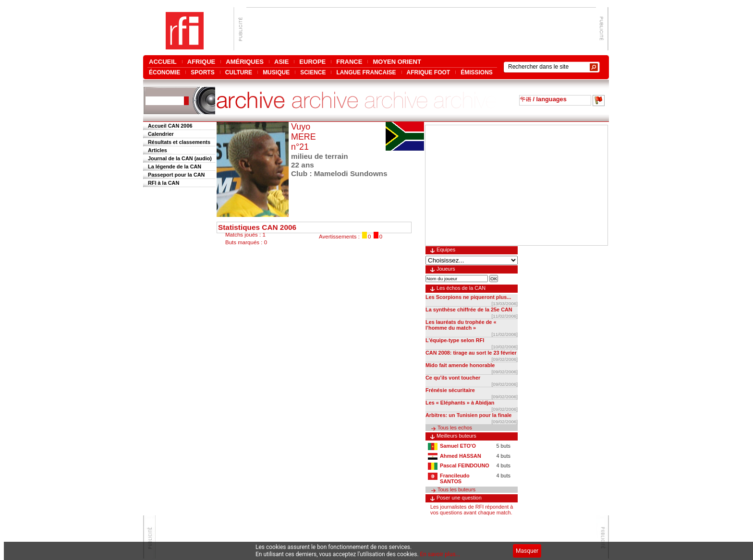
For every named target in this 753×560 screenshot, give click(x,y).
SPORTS (202, 72)
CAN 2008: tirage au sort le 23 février (471, 353)
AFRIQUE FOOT (429, 72)
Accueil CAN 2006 (170, 126)
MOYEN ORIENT (397, 62)
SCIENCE (313, 72)
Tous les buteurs (456, 489)
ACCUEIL (163, 62)
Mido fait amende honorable (460, 365)
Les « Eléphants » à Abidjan (460, 403)
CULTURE (239, 72)
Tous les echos (455, 428)
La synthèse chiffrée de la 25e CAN (469, 310)
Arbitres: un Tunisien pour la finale (468, 415)
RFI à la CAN (164, 183)
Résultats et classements (179, 142)
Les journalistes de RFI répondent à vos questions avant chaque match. (472, 510)
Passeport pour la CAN (176, 175)
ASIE (281, 62)
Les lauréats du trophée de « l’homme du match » (461, 325)
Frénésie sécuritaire (450, 390)
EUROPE (312, 62)
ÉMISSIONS (477, 72)
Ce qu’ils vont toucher (453, 378)
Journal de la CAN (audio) (180, 158)
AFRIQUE (201, 62)
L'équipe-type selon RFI (455, 340)
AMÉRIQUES (245, 62)
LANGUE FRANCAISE (366, 72)
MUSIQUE (276, 72)
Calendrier (161, 134)
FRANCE (349, 62)
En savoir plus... (440, 554)
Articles (158, 150)
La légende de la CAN (175, 167)
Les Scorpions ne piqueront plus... (468, 297)
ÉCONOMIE (164, 72)
